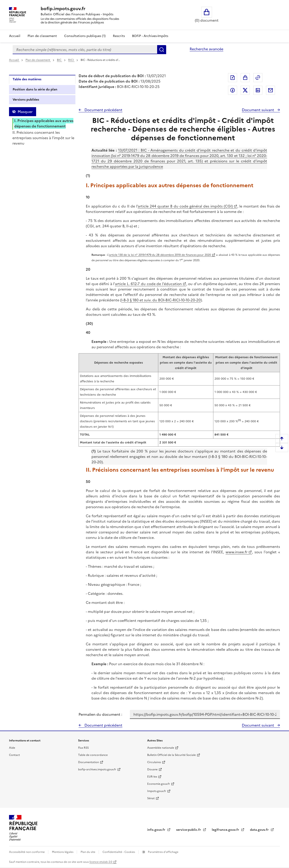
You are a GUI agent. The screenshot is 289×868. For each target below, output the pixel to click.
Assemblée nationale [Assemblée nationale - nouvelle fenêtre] (161, 748)
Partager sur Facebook (233, 90)
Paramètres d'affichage (163, 852)
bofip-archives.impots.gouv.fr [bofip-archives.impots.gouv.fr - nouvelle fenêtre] (97, 769)
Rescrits (119, 36)
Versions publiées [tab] (26, 100)
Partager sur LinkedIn (258, 90)
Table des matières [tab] (27, 79)
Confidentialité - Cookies (119, 852)
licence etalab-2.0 (101, 862)
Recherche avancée (206, 49)
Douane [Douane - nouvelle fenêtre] (152, 769)
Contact (14, 755)
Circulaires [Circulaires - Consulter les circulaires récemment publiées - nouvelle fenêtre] (154, 762)
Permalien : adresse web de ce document (258, 78)
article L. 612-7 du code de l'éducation (148, 284)
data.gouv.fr (260, 830)
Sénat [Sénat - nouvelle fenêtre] (151, 798)
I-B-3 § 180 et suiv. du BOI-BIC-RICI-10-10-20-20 (161, 300)
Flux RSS (83, 748)
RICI (71, 60)
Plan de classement (38, 60)
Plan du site (88, 852)
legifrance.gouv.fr (226, 830)
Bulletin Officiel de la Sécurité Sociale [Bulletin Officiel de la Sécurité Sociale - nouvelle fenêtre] (171, 755)
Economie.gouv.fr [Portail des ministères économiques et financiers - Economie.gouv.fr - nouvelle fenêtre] (159, 784)
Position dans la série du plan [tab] (35, 89)
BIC (59, 60)
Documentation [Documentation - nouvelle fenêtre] (89, 762)
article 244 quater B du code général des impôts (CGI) (185, 206)
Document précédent (103, 110)
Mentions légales (63, 852)
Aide (12, 748)
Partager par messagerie (270, 90)
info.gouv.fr (157, 830)
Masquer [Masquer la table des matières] (25, 112)
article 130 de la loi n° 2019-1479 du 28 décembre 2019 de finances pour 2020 (160, 255)
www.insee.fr (237, 552)
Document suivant (258, 110)
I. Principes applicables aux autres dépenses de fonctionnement (44, 123)
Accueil (15, 36)
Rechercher (162, 50)
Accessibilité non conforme (27, 852)
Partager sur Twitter (245, 90)
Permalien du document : (100, 714)
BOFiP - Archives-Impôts (150, 36)
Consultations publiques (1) (85, 36)
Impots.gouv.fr (157, 791)
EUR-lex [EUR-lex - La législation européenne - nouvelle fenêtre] (152, 777)
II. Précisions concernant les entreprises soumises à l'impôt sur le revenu (43, 138)
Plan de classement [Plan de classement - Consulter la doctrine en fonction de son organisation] (42, 36)
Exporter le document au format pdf (233, 78)
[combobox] (85, 50)
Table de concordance (93, 755)
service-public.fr (189, 830)
